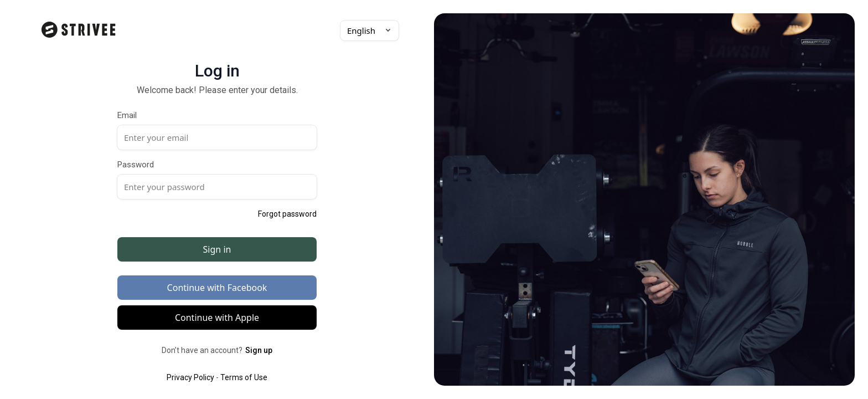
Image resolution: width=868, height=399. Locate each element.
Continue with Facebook (217, 288)
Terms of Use (244, 377)
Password (136, 165)
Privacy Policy (190, 377)
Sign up (259, 350)
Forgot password (287, 214)
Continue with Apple (217, 318)
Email (127, 116)
